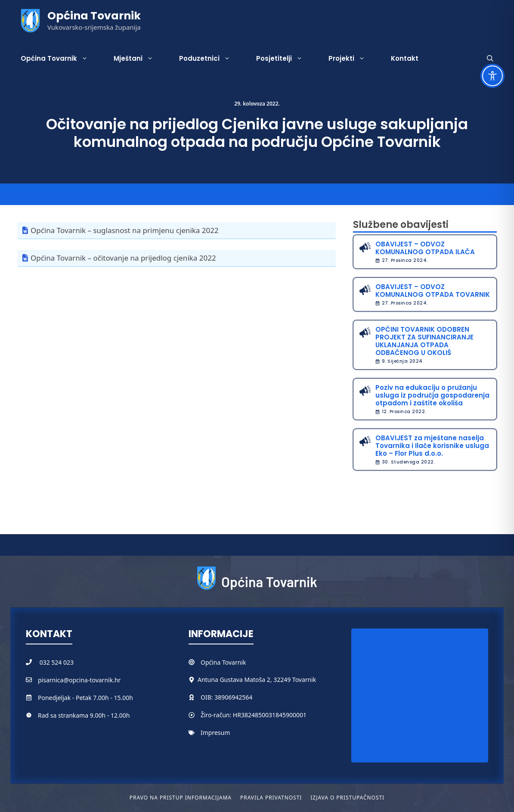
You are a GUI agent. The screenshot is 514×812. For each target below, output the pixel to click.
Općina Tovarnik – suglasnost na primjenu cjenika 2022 (125, 230)
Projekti (353, 59)
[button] (490, 59)
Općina (211, 662)
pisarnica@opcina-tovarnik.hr (79, 680)
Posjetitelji (286, 59)
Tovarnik (234, 662)
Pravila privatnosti (271, 798)
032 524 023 (57, 662)
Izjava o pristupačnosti (347, 798)
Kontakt (405, 58)
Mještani (140, 59)
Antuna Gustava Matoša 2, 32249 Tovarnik (257, 680)
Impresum (215, 733)
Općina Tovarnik (94, 16)
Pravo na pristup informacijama (181, 798)
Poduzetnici (211, 59)
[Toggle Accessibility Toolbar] (492, 76)
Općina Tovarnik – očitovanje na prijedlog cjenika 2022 (123, 258)
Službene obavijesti (401, 225)
